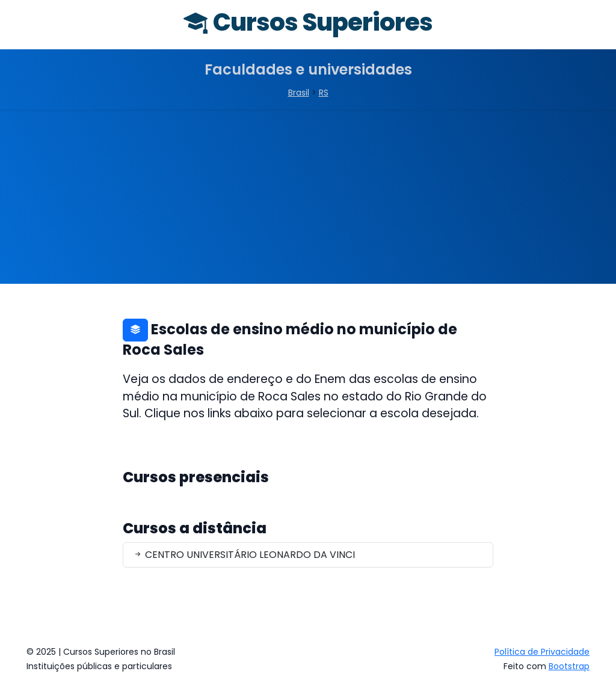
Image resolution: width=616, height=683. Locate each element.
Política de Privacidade (542, 652)
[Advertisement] (308, 200)
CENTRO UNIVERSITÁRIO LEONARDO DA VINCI (244, 555)
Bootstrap (569, 666)
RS (324, 93)
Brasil (299, 93)
